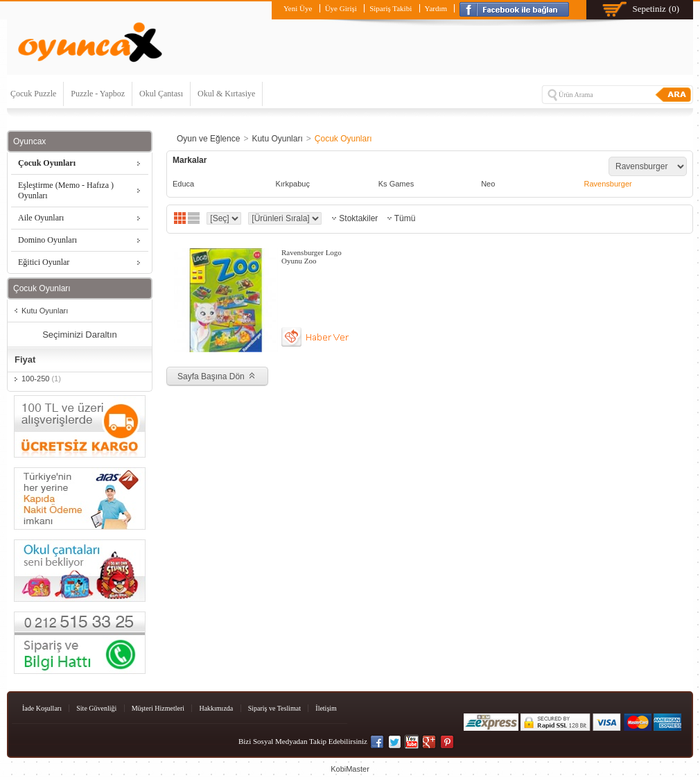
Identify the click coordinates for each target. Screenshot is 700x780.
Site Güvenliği (96, 708)
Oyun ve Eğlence (208, 139)
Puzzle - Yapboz (98, 94)
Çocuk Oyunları (47, 163)
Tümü (405, 218)
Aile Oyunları (41, 218)
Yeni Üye (298, 8)
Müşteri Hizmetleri (158, 708)
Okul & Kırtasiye (226, 94)
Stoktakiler (358, 218)
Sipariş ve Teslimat (274, 708)
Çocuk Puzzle (33, 94)
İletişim (326, 708)
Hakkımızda (216, 708)
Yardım (436, 8)
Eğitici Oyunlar (44, 262)
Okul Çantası (161, 94)
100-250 (41, 379)
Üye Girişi (341, 8)
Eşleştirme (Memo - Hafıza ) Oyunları (66, 190)
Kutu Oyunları (45, 311)
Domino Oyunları (47, 240)
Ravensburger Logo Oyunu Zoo (312, 257)
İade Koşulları (42, 708)
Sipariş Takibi (391, 8)
